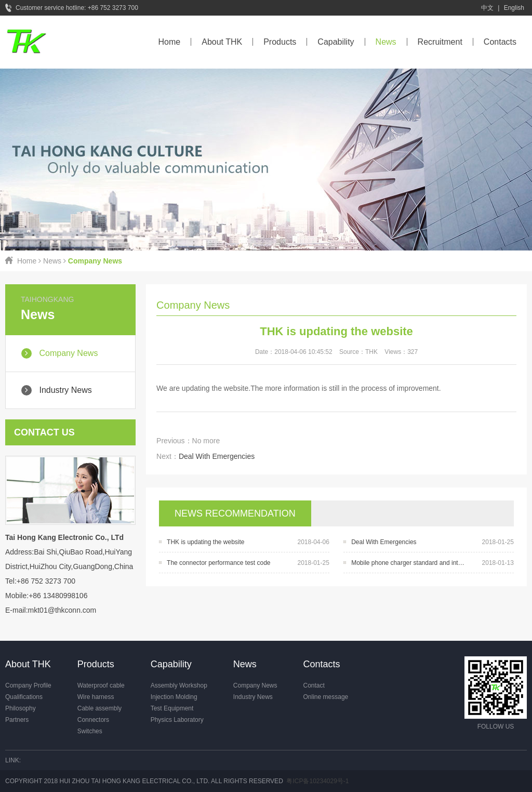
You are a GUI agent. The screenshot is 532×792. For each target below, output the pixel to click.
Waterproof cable (101, 685)
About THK (222, 42)
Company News (255, 685)
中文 (487, 8)
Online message (326, 697)
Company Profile (28, 685)
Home (170, 42)
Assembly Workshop (179, 685)
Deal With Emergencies (217, 456)
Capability (336, 42)
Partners (17, 720)
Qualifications (24, 697)
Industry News (253, 697)
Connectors (93, 720)
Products (280, 42)
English (514, 8)
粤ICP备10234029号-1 (317, 781)
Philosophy (21, 708)
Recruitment (440, 42)
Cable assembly (99, 708)
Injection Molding (174, 697)
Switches (90, 731)
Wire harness (96, 697)
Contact (314, 685)
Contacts (500, 42)
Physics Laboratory (177, 720)
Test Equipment (172, 708)
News (386, 42)
